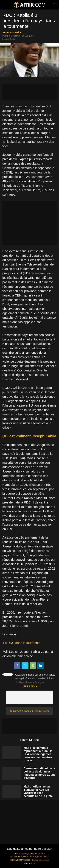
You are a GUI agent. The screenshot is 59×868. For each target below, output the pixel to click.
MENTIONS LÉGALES (39, 857)
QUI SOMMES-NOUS (19, 857)
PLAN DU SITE (39, 853)
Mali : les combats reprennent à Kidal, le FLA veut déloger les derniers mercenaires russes (38, 754)
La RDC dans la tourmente (22, 643)
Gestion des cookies (40, 860)
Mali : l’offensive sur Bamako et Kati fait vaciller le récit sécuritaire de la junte (38, 791)
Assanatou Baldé (12, 32)
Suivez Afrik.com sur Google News (29, 711)
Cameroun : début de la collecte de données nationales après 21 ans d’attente (40, 773)
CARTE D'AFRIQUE (22, 853)
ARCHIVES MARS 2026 (20, 860)
